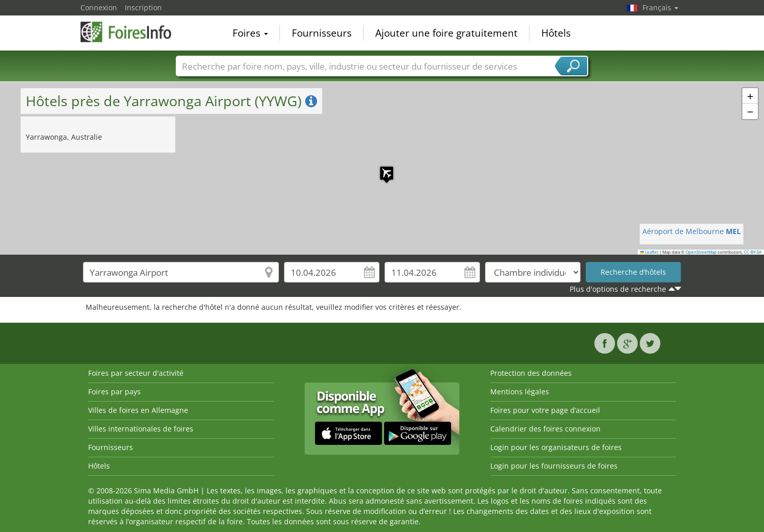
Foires (250, 33)
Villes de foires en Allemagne (138, 410)
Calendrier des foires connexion (545, 429)
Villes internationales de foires (141, 429)
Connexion (99, 7)
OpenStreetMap (701, 252)
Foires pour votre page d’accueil (545, 410)
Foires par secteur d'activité (136, 373)
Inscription (143, 7)
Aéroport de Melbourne (692, 231)
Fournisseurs (322, 33)
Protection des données (531, 373)
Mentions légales (520, 392)
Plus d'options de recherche (618, 289)
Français (660, 7)
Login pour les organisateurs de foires (556, 447)
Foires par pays (114, 392)
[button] (381, 168)
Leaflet (650, 252)
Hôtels (556, 33)
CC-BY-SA (753, 252)
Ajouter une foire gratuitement (446, 33)
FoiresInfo (132, 32)
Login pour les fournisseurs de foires (554, 466)
